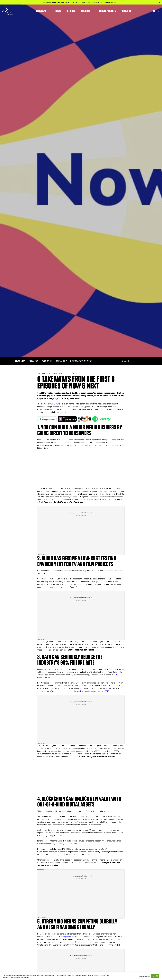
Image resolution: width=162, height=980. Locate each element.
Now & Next (20, 361)
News (58, 11)
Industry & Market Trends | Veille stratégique (61, 373)
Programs (43, 11)
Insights (87, 11)
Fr (154, 11)
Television (34, 361)
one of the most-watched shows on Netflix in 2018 (88, 691)
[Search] (123, 361)
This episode (42, 811)
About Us (128, 11)
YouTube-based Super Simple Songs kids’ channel (96, 445)
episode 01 (44, 440)
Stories (71, 11)
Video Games (47, 361)
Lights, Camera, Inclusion (81, 361)
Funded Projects (108, 11)
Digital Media (61, 361)
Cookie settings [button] (144, 976)
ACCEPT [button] (155, 976)
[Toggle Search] (159, 11)
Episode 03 (42, 669)
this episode (66, 937)
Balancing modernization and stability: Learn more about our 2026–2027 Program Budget (80, 2)
